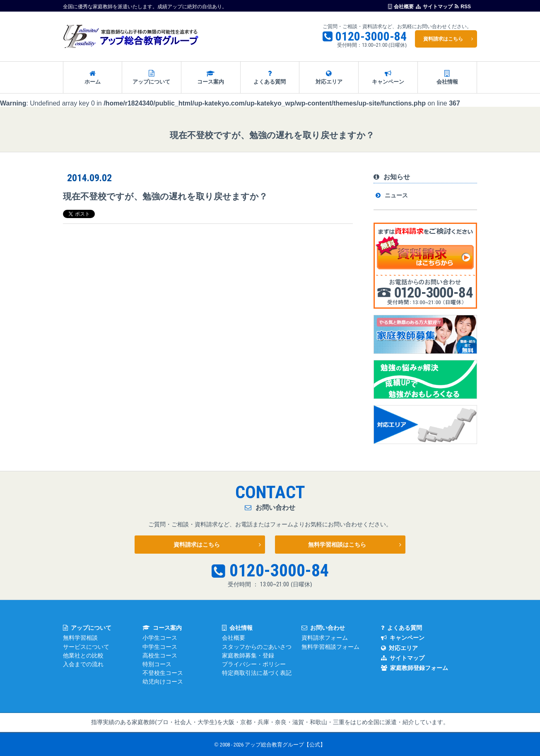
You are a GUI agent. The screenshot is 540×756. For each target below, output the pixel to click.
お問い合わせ (323, 628)
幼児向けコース (163, 682)
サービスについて (86, 647)
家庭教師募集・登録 (248, 655)
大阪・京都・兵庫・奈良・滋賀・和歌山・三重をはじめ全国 (301, 722)
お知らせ (392, 177)
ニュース (396, 195)
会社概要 (401, 6)
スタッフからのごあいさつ (257, 647)
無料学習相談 (80, 638)
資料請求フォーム (325, 638)
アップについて (152, 77)
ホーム (93, 77)
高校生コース (160, 655)
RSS (463, 6)
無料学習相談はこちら (337, 545)
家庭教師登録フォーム (415, 668)
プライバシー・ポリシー (254, 664)
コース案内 (211, 77)
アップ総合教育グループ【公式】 (285, 745)
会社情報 (447, 77)
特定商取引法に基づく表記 (257, 673)
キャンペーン (388, 77)
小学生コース (160, 638)
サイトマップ (434, 6)
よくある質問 (270, 77)
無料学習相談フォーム (330, 647)
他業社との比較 (83, 655)
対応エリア (329, 77)
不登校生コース (163, 673)
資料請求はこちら (443, 39)
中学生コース (160, 647)
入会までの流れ (83, 664)
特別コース (157, 664)
